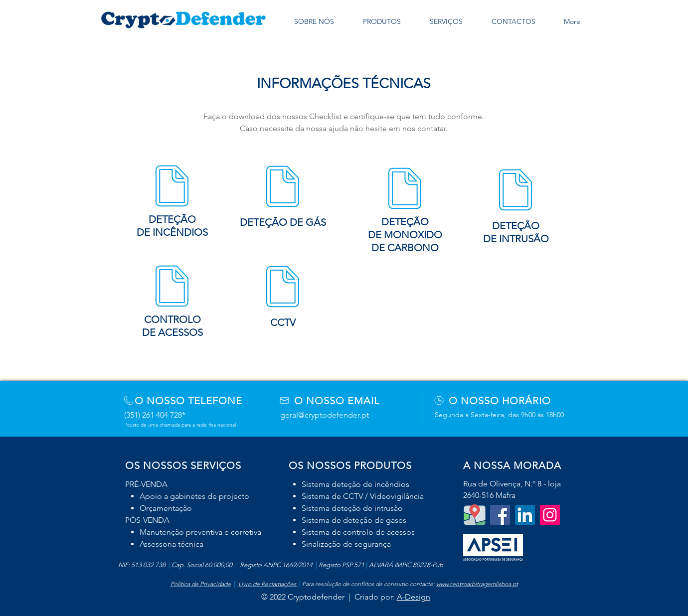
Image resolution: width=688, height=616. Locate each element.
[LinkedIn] (525, 515)
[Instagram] (550, 515)
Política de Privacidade (201, 584)
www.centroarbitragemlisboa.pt (477, 584)
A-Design (414, 597)
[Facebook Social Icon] (500, 515)
